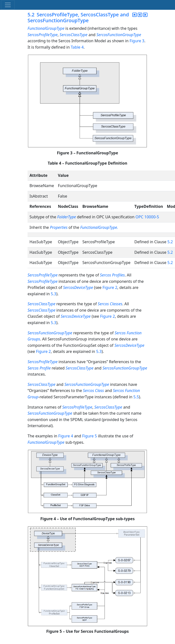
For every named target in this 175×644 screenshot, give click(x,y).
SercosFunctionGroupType (119, 35)
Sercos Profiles (112, 275)
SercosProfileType (43, 35)
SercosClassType (74, 35)
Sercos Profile (39, 368)
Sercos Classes (110, 304)
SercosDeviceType (78, 287)
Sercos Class (93, 391)
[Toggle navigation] (8, 5)
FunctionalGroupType (46, 28)
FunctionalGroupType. (99, 227)
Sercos (120, 333)
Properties (59, 227)
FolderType (67, 217)
